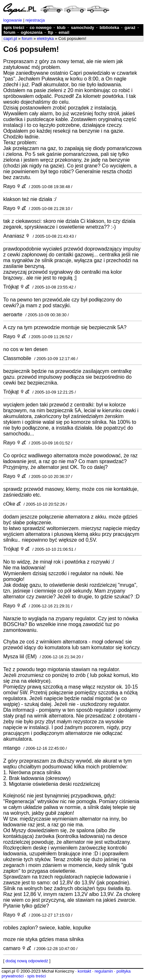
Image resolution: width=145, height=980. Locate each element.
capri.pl (10, 38)
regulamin (104, 971)
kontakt (84, 971)
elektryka (45, 38)
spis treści (14, 28)
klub (61, 28)
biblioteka (109, 28)
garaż (130, 28)
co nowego (41, 28)
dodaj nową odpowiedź (27, 961)
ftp (51, 32)
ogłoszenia (32, 32)
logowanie (13, 20)
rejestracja (35, 20)
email (64, 32)
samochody (83, 28)
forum (9, 32)
